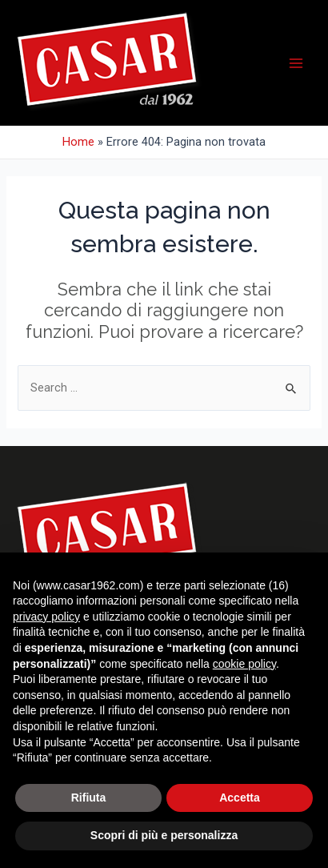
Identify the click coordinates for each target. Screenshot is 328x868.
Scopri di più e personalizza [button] (164, 835)
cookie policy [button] (244, 664)
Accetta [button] (240, 798)
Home (78, 142)
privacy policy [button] (46, 617)
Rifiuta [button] (89, 798)
